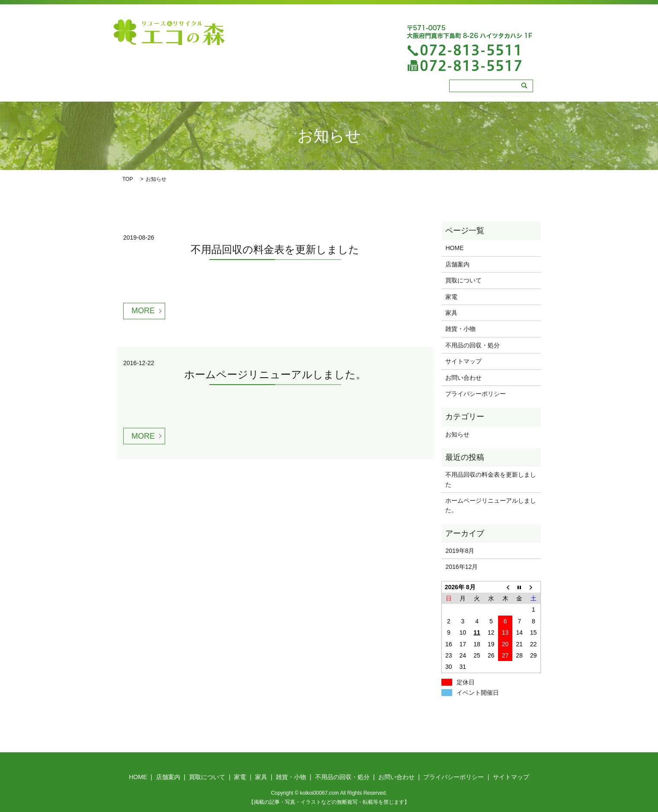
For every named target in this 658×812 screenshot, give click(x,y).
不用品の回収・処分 (432, 88)
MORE (143, 310)
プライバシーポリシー (476, 393)
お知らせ (457, 433)
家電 (313, 88)
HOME (193, 88)
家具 (339, 88)
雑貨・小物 (375, 88)
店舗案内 (229, 88)
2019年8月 (460, 550)
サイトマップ (463, 361)
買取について (274, 88)
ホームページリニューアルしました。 (275, 374)
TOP (128, 179)
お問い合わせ (463, 377)
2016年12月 (462, 566)
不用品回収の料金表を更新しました (275, 249)
